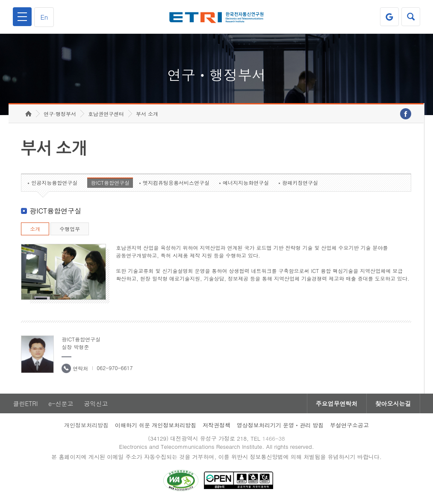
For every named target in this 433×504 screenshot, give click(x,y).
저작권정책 (216, 425)
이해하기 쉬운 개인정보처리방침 (156, 425)
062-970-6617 (115, 368)
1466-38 (273, 438)
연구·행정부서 (60, 114)
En (44, 17)
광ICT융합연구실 (110, 182)
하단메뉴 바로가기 (0, 0)
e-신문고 (61, 403)
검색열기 (411, 17)
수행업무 (70, 229)
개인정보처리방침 (86, 425)
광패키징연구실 (300, 182)
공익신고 (96, 403)
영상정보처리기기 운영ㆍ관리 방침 (280, 425)
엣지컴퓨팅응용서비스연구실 (176, 182)
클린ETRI (25, 403)
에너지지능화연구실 (246, 182)
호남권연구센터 (106, 114)
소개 (35, 229)
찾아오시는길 (393, 403)
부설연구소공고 (349, 425)
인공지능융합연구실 (54, 182)
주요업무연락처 (337, 403)
